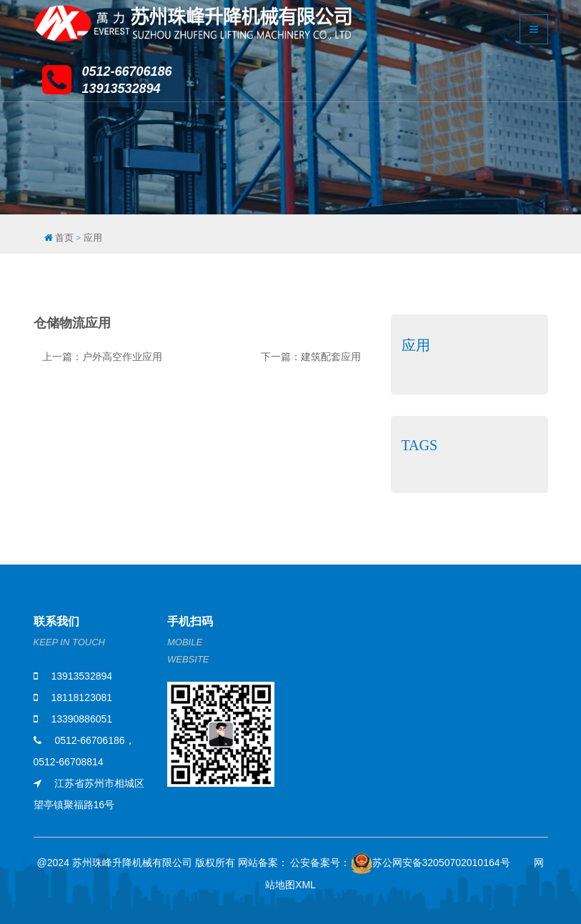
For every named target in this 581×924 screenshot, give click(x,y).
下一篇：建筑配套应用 (311, 357)
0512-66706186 (89, 740)
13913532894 (81, 676)
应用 (93, 238)
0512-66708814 (69, 762)
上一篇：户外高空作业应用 (102, 357)
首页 (64, 238)
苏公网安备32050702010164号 (431, 865)
